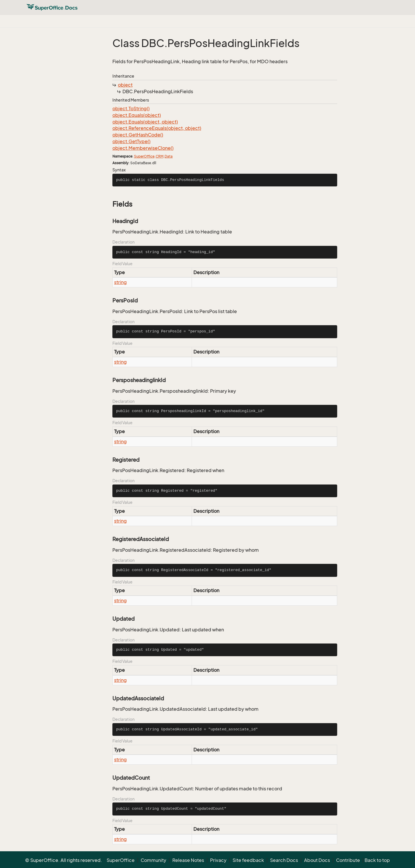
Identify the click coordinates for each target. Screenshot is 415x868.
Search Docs (284, 860)
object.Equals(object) (137, 115)
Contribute (348, 860)
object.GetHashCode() (138, 135)
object (125, 85)
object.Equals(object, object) (145, 122)
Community (153, 860)
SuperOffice (144, 156)
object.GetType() (131, 141)
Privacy (218, 860)
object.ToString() (131, 108)
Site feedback (248, 860)
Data (169, 156)
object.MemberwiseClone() (143, 148)
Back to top (377, 860)
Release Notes (188, 860)
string (120, 282)
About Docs (317, 860)
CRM (160, 156)
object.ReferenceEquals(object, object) (157, 128)
